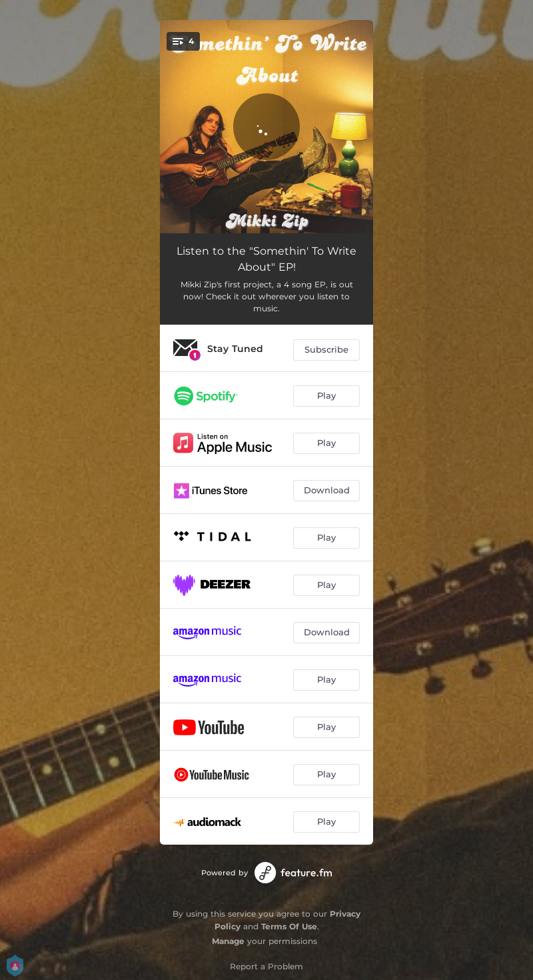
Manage (228, 941)
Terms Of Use (289, 926)
